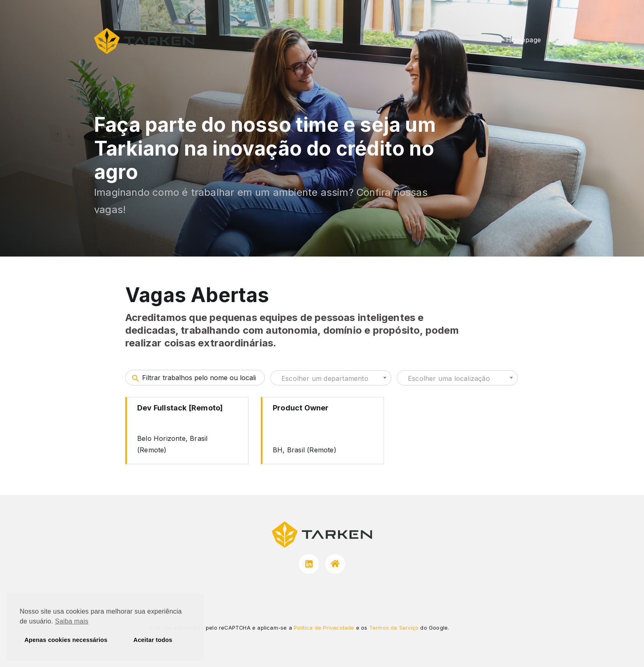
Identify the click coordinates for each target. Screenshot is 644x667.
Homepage (523, 40)
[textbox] (331, 378)
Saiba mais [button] (72, 621)
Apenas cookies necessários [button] (66, 640)
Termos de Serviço (394, 628)
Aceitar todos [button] (153, 640)
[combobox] (331, 378)
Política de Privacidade (324, 628)
